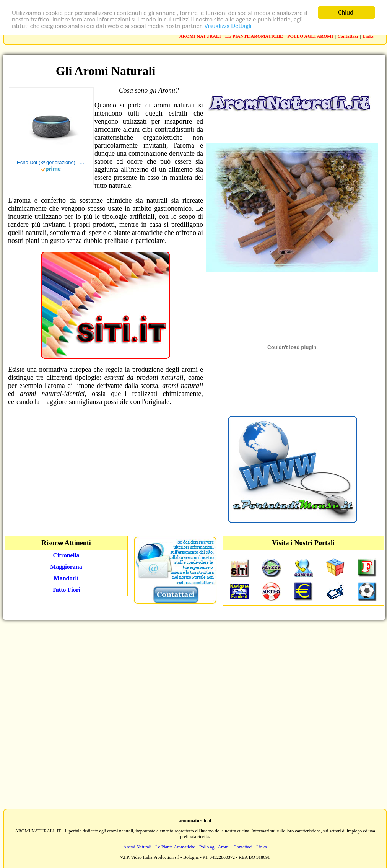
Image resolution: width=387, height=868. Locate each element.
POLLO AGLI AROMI (310, 36)
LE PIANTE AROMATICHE (254, 36)
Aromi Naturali (138, 847)
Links (368, 36)
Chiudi (346, 12)
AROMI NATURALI (200, 36)
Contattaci (348, 36)
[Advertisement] (192, 713)
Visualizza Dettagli (228, 25)
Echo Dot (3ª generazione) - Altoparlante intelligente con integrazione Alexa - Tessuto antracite (51, 162)
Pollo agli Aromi (215, 847)
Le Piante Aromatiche (175, 847)
